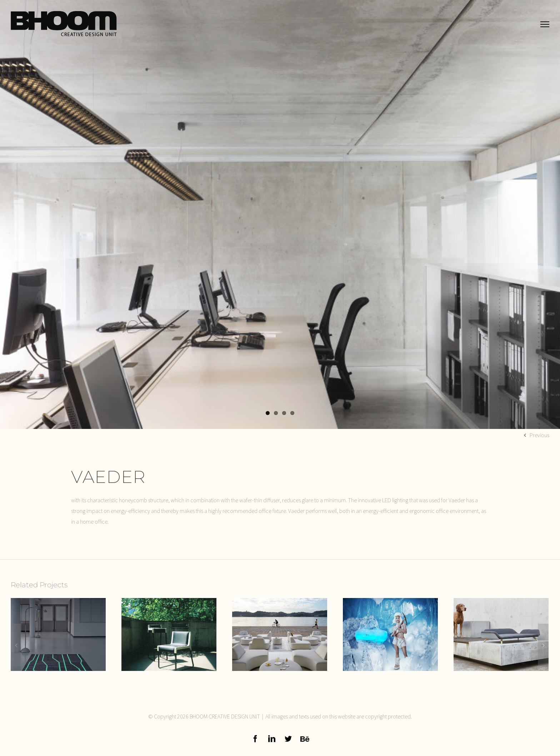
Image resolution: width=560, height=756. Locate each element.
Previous (539, 435)
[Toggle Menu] (545, 24)
